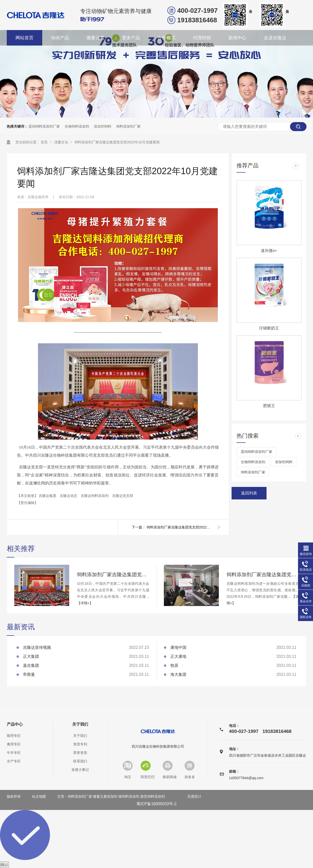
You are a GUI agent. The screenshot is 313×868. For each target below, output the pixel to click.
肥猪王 (269, 406)
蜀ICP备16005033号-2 (156, 804)
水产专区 (14, 761)
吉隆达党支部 (123, 496)
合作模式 (166, 38)
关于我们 (80, 724)
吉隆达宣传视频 (37, 647)
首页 (45, 142)
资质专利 (80, 744)
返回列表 (249, 493)
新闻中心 (237, 38)
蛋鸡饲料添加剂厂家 (44, 126)
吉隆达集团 (48, 496)
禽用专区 (14, 744)
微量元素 (95, 38)
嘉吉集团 (31, 665)
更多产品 (131, 38)
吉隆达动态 (69, 496)
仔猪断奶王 (269, 328)
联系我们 (80, 761)
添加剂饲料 (103, 126)
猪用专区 (14, 736)
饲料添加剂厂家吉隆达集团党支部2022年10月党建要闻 (117, 142)
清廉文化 (62, 142)
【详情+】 (85, 603)
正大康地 (178, 656)
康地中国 (178, 647)
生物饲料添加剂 (77, 126)
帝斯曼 (29, 674)
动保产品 (60, 38)
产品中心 (15, 724)
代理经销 (202, 38)
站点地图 (39, 796)
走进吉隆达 (275, 38)
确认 (4, 865)
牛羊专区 (14, 753)
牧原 (174, 665)
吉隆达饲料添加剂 (95, 496)
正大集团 (31, 656)
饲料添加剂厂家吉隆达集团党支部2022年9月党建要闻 (179, 527)
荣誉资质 (80, 753)
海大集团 (178, 674)
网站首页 (24, 38)
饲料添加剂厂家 (128, 126)
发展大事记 (80, 770)
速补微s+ (269, 251)
